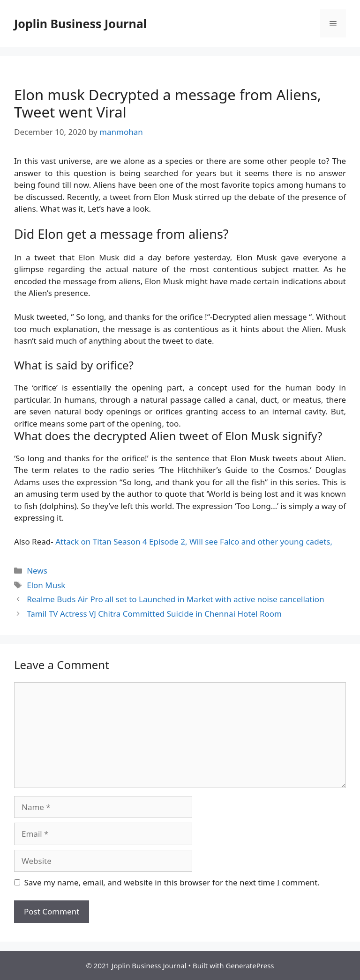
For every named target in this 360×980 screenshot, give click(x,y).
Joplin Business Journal (80, 23)
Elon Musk (46, 585)
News (37, 571)
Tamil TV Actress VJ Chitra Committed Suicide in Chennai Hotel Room (154, 614)
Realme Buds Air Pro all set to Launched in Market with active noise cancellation (175, 599)
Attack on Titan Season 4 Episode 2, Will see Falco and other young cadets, (194, 542)
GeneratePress (250, 965)
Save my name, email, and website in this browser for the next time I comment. (172, 882)
